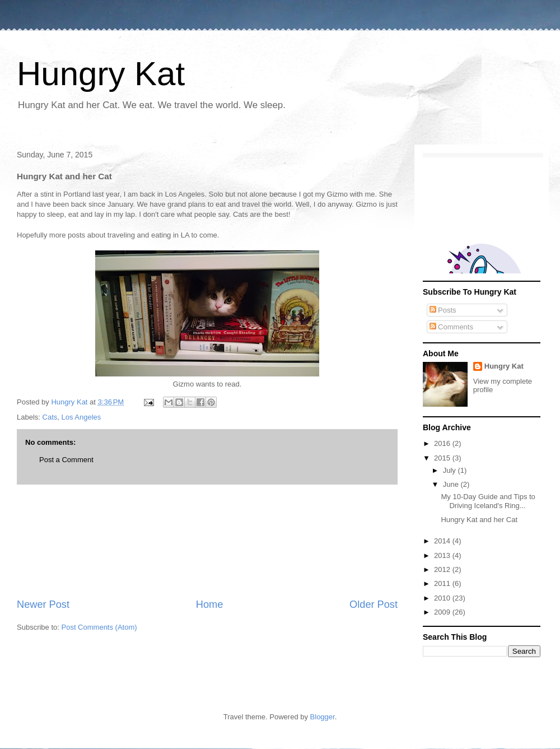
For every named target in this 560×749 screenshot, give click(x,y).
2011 (443, 583)
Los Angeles (81, 417)
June (452, 484)
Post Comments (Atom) (99, 627)
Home (210, 604)
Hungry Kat (101, 74)
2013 (443, 555)
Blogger (323, 717)
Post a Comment (66, 460)
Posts (443, 310)
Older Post (374, 604)
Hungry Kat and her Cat (479, 520)
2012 (443, 569)
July (451, 470)
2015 (443, 458)
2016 (443, 443)
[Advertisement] (207, 541)
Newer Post (43, 604)
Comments (451, 327)
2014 (443, 541)
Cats (50, 417)
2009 (443, 612)
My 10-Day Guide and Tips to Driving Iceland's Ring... (488, 501)
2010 (443, 598)
